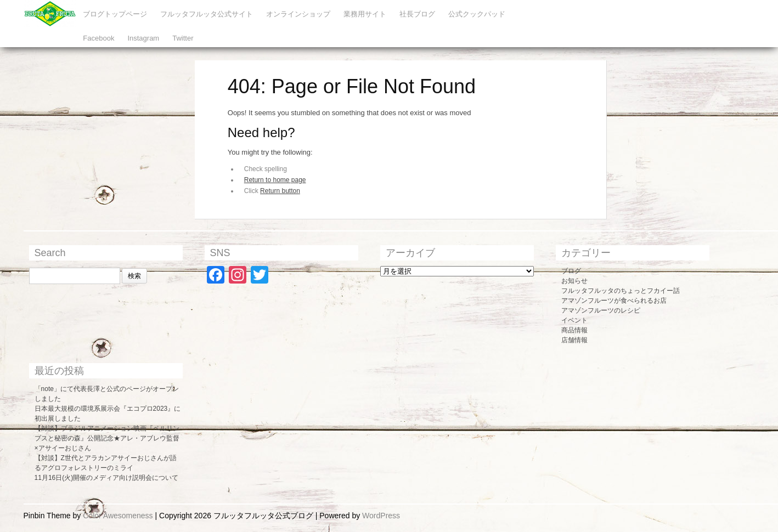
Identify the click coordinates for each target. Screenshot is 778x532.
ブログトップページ (115, 14)
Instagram (143, 38)
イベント (574, 320)
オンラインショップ (298, 14)
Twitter (183, 38)
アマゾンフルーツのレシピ (601, 310)
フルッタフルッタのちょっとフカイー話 (621, 291)
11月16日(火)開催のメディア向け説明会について (107, 478)
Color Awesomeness (118, 516)
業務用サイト (365, 14)
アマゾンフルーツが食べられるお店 (614, 301)
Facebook (98, 38)
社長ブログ (417, 14)
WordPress (381, 516)
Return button (280, 191)
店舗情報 (574, 340)
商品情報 (574, 330)
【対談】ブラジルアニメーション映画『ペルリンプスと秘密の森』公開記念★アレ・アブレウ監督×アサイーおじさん (107, 438)
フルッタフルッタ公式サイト (207, 14)
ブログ (571, 271)
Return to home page (275, 180)
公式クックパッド (477, 14)
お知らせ (574, 281)
